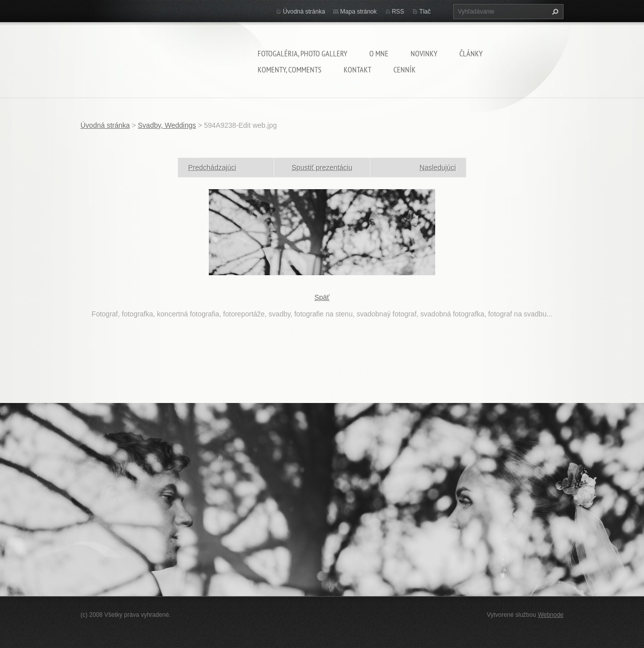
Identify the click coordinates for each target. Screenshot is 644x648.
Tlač (425, 12)
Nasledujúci (438, 168)
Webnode (551, 615)
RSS (398, 12)
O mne (379, 53)
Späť (322, 297)
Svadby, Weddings (167, 125)
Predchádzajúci (212, 168)
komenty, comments (290, 69)
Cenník (405, 69)
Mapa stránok (358, 12)
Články (471, 53)
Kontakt (357, 69)
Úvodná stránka (304, 12)
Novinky (424, 53)
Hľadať (554, 12)
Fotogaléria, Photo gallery (302, 53)
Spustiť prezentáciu (322, 168)
